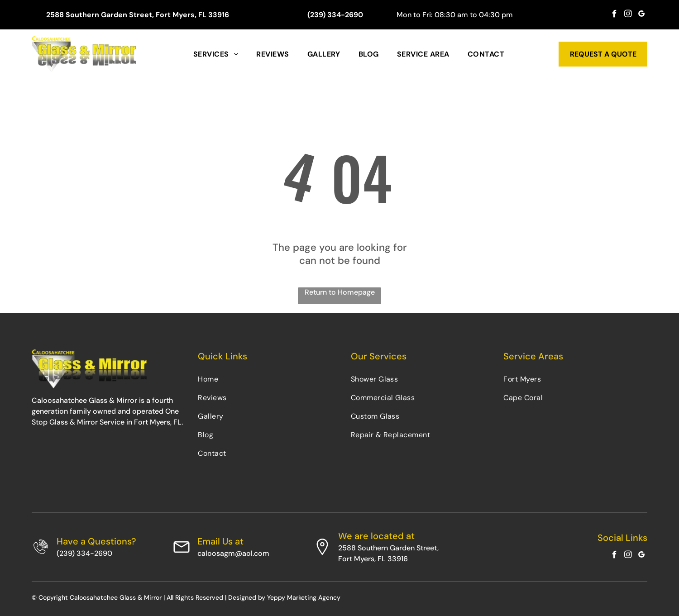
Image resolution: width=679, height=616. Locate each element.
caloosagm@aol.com (233, 553)
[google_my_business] (642, 15)
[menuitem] (216, 54)
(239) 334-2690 (84, 553)
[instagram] (628, 15)
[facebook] (614, 15)
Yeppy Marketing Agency (304, 597)
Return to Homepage (340, 292)
